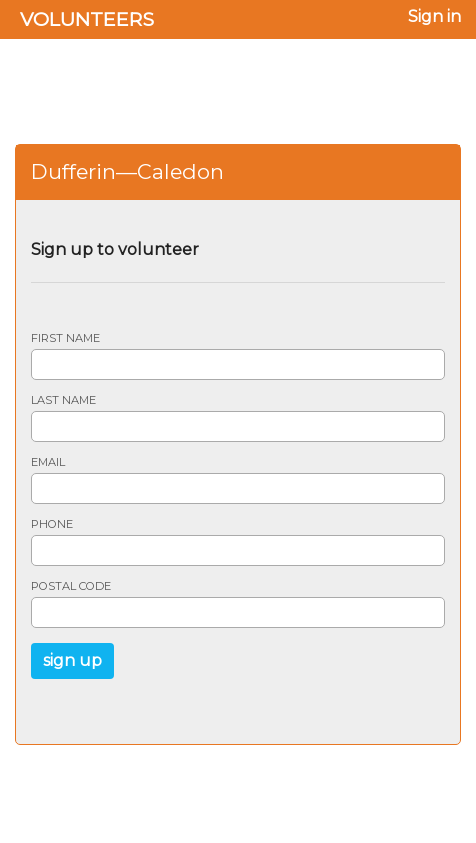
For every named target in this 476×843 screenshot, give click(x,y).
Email (48, 462)
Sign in (434, 16)
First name (65, 338)
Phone (52, 524)
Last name (63, 400)
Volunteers (87, 19)
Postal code (71, 586)
